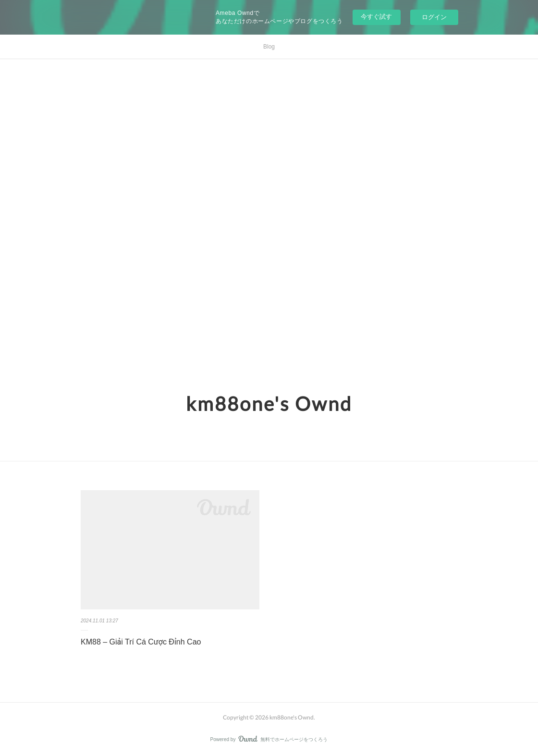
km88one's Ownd (269, 404)
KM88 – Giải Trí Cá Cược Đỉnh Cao (141, 642)
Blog (269, 47)
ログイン (434, 17)
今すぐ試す (376, 17)
